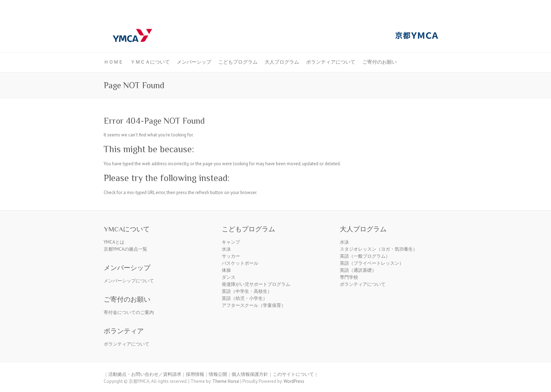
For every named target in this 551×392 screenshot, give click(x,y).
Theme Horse (226, 381)
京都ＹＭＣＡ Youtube (430, 19)
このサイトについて (293, 374)
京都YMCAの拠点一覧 (125, 249)
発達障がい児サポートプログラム (256, 284)
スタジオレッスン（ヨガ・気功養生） (379, 249)
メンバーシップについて (129, 281)
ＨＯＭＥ (114, 62)
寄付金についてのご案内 (129, 312)
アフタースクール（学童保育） (254, 305)
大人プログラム (282, 62)
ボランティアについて (331, 62)
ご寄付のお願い (380, 62)
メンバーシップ (194, 62)
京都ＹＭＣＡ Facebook (419, 19)
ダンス (229, 277)
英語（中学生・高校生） (247, 291)
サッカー (231, 256)
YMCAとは (114, 242)
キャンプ (231, 242)
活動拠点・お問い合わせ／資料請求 (145, 374)
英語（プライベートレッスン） (372, 263)
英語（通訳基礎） (358, 270)
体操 (226, 270)
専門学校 (349, 277)
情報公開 (218, 374)
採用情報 (195, 374)
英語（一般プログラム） (365, 256)
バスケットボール (240, 263)
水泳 (226, 249)
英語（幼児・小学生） (245, 298)
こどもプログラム (238, 62)
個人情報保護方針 (250, 374)
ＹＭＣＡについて (150, 62)
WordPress (294, 381)
